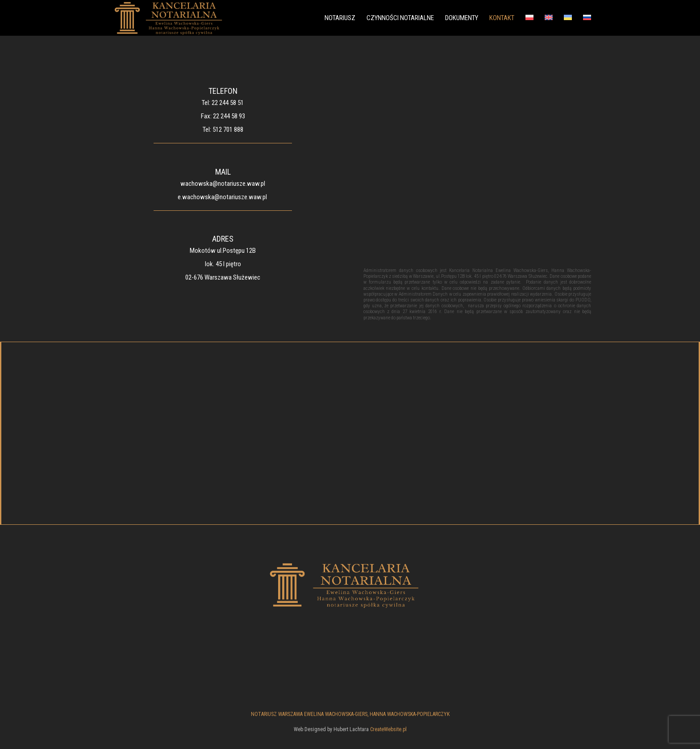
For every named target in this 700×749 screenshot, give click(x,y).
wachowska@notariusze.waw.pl (223, 184)
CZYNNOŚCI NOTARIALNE (400, 18)
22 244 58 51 (228, 103)
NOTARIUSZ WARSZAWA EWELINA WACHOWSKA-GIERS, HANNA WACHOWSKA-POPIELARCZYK (350, 714)
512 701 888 (228, 130)
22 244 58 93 (229, 116)
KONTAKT (502, 18)
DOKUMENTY (462, 18)
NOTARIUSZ (340, 18)
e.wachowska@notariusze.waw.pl (222, 197)
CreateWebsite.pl (388, 729)
